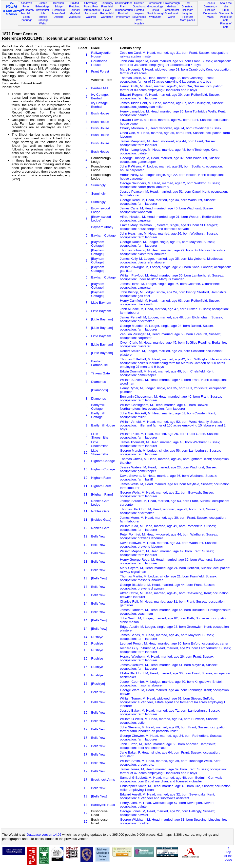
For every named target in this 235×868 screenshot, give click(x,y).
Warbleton (107, 17)
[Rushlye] (98, 684)
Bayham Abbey (102, 227)
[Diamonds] (99, 390)
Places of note (226, 25)
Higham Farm (101, 478)
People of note (226, 18)
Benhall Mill (99, 88)
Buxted (75, 3)
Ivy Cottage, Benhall (100, 96)
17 (86, 729)
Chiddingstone (124, 3)
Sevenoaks (139, 17)
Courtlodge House (99, 63)
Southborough (156, 13)
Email (226, 10)
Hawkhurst (42, 10)
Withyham (155, 17)
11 (86, 486)
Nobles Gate (100, 511)
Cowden (139, 3)
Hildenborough (124, 10)
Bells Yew (98, 536)
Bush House (100, 113)
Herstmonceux (92, 10)
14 (86, 603)
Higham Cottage (103, 461)
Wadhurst (75, 17)
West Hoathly (139, 22)
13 (86, 562)
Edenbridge (43, 6)
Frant (123, 6)
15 (86, 643)
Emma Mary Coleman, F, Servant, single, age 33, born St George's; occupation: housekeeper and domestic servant (169, 227)
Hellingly (75, 10)
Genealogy (210, 6)
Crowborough (172, 3)
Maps (210, 17)
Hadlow (171, 6)
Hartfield (26, 13)
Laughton (187, 13)
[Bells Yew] (99, 578)
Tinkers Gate (100, 373)
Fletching (75, 6)
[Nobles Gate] (101, 520)
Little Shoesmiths (100, 436)
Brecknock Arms (103, 780)
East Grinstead (188, 5)
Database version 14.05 (44, 835)
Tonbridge (26, 20)
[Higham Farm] (102, 494)
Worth (171, 17)
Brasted (42, 3)
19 (86, 813)
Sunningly (98, 185)
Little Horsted (42, 15)
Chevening (91, 3)
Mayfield (75, 13)
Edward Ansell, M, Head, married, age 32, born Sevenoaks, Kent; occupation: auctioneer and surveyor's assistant (167, 796)
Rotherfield (107, 13)
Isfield (155, 10)
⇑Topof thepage (228, 854)
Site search (226, 13)
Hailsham (187, 10)
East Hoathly (26, 10)
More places (187, 20)
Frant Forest (100, 71)
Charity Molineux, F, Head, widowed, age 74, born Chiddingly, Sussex (171, 128)
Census (210, 3)
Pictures (210, 10)
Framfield (107, 6)
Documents (210, 13)
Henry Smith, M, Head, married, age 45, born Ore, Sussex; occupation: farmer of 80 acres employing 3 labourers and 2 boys (172, 88)
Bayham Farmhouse (99, 363)
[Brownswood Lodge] (101, 219)
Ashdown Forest (26, 5)
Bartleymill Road (103, 805)
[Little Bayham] (102, 319)
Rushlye (97, 637)
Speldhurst (171, 13)
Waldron (91, 17)
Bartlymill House (103, 425)
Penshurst (91, 13)
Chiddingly (107, 3)
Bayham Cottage (103, 235)
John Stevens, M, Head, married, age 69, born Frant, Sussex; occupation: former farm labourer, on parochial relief (174, 729)
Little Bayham (101, 303)
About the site (226, 5)
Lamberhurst (171, 10)
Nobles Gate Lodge (100, 503)
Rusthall (123, 13)
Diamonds (98, 382)
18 (86, 788)
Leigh (26, 17)
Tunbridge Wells (42, 22)
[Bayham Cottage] (98, 244)
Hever (107, 10)
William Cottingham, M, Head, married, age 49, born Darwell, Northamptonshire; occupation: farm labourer (164, 407)
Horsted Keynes (139, 12)
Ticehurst (187, 17)
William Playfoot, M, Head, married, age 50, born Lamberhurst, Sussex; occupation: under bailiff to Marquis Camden (172, 277)
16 (86, 692)
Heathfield (59, 10)
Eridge (59, 6)
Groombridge (155, 6)
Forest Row (91, 6)
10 (86, 452)
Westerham (123, 17)
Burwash (59, 3)
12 (86, 528)
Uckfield (59, 17)
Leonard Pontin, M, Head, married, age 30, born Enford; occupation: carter (174, 643)
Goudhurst (139, 6)
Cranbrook (155, 3)
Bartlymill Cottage (98, 407)
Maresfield (59, 13)
